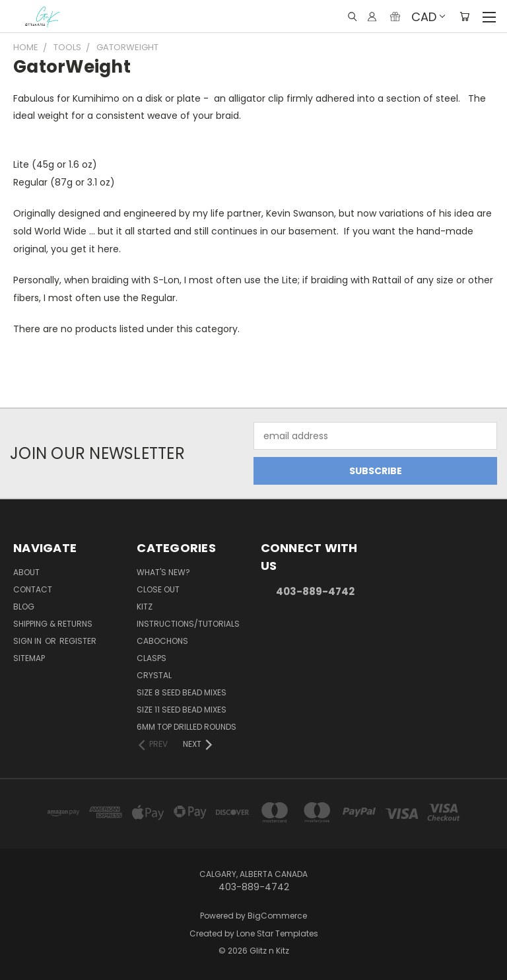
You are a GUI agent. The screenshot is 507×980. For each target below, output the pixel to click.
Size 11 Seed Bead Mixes (182, 710)
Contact (33, 589)
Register (78, 641)
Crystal (154, 675)
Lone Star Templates (277, 933)
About (26, 572)
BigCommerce (277, 916)
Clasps (152, 658)
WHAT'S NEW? (163, 572)
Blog (24, 607)
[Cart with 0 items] (464, 17)
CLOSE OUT (158, 589)
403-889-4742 (315, 591)
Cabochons (162, 641)
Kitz (145, 607)
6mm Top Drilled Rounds (186, 727)
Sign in (28, 641)
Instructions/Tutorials (188, 624)
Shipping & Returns (53, 624)
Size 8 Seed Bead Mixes (182, 692)
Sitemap (29, 658)
